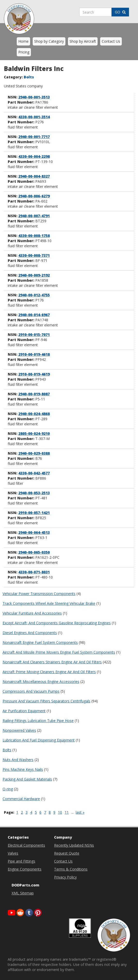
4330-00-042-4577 (34, 473)
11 (67, 812)
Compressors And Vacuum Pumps (31, 691)
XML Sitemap (23, 893)
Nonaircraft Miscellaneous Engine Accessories (41, 681)
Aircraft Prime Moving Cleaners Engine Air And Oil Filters (49, 672)
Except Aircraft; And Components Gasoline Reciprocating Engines (57, 623)
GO (120, 12)
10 (60, 812)
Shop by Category (49, 41)
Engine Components (25, 869)
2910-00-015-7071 (34, 335)
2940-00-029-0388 (34, 453)
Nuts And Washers (18, 760)
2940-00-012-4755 (34, 295)
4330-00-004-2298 (34, 156)
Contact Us (111, 41)
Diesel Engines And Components (30, 633)
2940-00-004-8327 (34, 176)
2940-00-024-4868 (34, 414)
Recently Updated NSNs (74, 845)
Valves (13, 853)
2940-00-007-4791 (34, 216)
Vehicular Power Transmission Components (39, 594)
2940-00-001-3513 (34, 97)
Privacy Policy (65, 877)
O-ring (8, 789)
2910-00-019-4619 (34, 374)
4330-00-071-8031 (34, 572)
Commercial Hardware (21, 799)
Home (23, 41)
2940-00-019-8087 (34, 394)
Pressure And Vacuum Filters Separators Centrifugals (46, 701)
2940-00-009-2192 (34, 275)
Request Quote (67, 853)
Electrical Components (26, 845)
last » (80, 812)
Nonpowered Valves (19, 730)
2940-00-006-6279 (34, 196)
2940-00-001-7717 (34, 137)
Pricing (24, 52)
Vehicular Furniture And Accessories (32, 613)
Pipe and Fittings (21, 861)
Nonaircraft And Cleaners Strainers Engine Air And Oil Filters (52, 662)
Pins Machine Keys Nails (23, 769)
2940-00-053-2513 (34, 493)
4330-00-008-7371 (34, 255)
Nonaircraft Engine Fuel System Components (40, 642)
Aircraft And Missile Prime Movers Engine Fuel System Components (59, 652)
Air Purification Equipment (24, 711)
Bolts (7, 750)
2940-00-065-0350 (34, 552)
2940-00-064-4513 (34, 532)
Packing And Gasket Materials (27, 779)
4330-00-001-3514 (34, 117)
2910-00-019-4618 (34, 354)
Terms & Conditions (71, 869)
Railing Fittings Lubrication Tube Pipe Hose (38, 721)
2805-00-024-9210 (34, 433)
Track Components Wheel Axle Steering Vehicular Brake (49, 603)
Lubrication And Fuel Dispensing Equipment (39, 740)
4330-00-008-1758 (34, 236)
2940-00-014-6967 (34, 315)
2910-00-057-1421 (34, 513)
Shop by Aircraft (83, 41)
